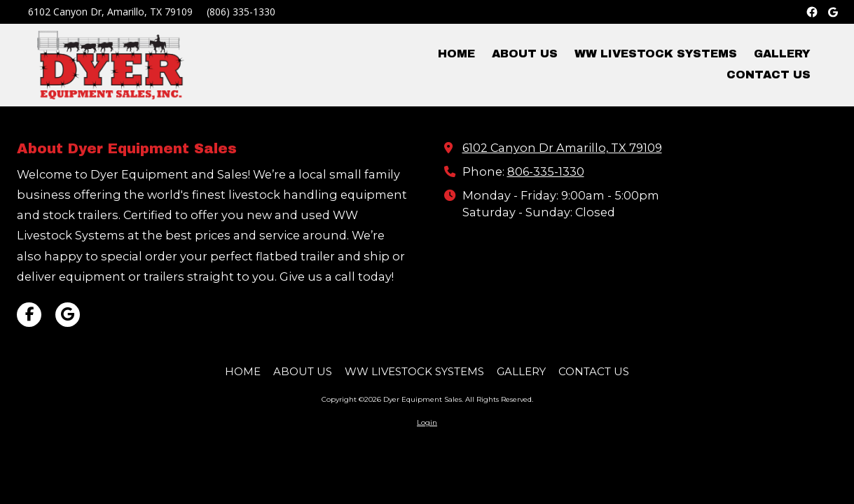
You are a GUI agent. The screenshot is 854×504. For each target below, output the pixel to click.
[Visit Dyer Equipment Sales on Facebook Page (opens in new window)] (29, 315)
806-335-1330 (546, 171)
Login (427, 422)
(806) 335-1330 (241, 12)
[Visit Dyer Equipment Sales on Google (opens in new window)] (68, 315)
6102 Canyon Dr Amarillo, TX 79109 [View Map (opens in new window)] (562, 148)
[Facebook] (812, 12)
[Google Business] (833, 12)
